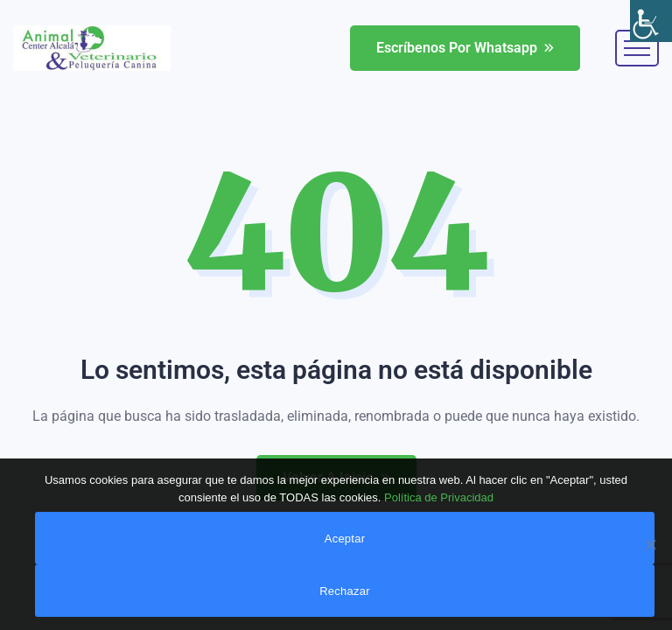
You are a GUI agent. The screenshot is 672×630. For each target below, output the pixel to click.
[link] (651, 21)
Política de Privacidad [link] (439, 497)
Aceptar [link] (345, 539)
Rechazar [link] (345, 591)
